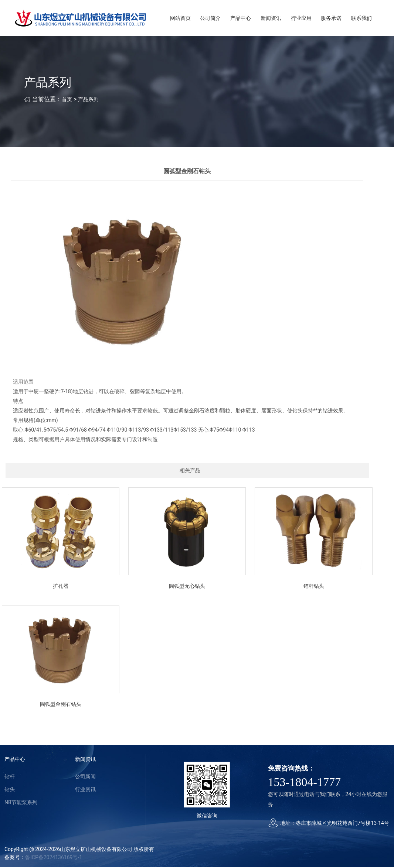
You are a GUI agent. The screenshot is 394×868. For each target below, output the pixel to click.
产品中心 (241, 18)
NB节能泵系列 (21, 803)
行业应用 (301, 18)
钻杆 (10, 777)
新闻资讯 (271, 18)
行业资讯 (85, 790)
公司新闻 (85, 777)
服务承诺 (331, 18)
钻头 (10, 790)
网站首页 (180, 18)
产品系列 (88, 100)
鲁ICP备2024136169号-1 (54, 858)
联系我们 (361, 18)
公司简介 (210, 18)
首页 (67, 100)
